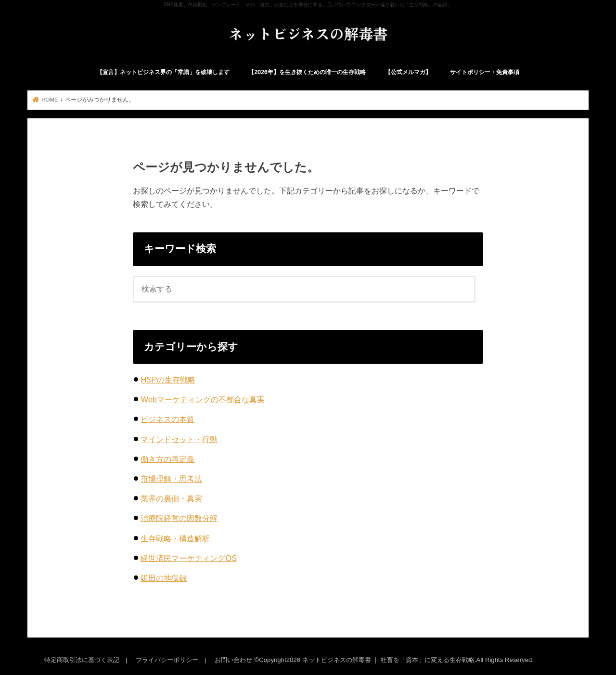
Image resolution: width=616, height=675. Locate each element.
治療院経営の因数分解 (179, 518)
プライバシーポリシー (167, 660)
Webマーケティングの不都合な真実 (203, 399)
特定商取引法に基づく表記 (82, 660)
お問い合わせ (233, 660)
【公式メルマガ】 (408, 72)
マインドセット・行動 (179, 439)
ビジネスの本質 (167, 419)
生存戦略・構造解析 (175, 538)
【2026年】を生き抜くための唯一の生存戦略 (307, 72)
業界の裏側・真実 (171, 498)
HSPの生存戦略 (168, 380)
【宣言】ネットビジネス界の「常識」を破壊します (163, 72)
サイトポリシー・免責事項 (485, 72)
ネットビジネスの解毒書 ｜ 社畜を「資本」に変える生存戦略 (388, 660)
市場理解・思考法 (171, 479)
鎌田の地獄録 (164, 578)
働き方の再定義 (167, 459)
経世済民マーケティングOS (189, 558)
